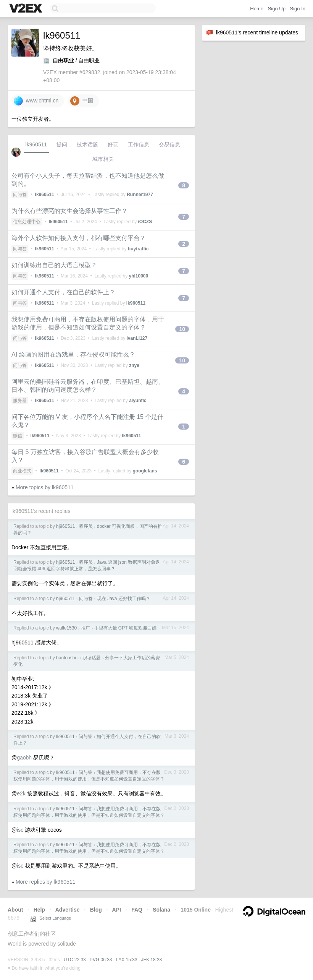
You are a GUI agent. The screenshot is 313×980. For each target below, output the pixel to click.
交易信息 (169, 144)
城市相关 (103, 159)
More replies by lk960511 (45, 882)
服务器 (20, 401)
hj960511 (65, 526)
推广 (86, 628)
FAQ (137, 910)
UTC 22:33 (75, 960)
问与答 (20, 195)
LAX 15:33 (127, 960)
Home (257, 9)
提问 (62, 144)
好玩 (113, 144)
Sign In (298, 9)
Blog (96, 910)
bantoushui (67, 658)
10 (182, 329)
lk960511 (36, 144)
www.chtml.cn (36, 101)
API (117, 910)
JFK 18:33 (152, 960)
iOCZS (145, 222)
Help (39, 910)
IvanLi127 (137, 338)
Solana (161, 910)
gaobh (24, 758)
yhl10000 (138, 276)
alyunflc (138, 401)
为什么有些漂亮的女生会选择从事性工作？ (69, 211)
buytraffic (138, 249)
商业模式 (22, 471)
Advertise (68, 910)
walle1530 (66, 628)
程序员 (86, 526)
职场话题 (92, 658)
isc (20, 830)
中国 (82, 101)
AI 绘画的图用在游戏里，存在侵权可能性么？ (73, 355)
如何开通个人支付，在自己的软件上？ (63, 292)
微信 (18, 436)
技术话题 (87, 144)
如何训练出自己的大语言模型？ (54, 265)
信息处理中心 (27, 222)
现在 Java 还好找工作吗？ (124, 599)
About (15, 910)
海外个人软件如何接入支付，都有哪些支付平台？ (79, 238)
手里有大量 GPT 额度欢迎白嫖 (125, 628)
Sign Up (277, 9)
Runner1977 (140, 195)
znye (134, 365)
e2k (21, 793)
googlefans (145, 471)
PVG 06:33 (101, 960)
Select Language (50, 918)
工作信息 (139, 144)
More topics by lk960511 (45, 487)
